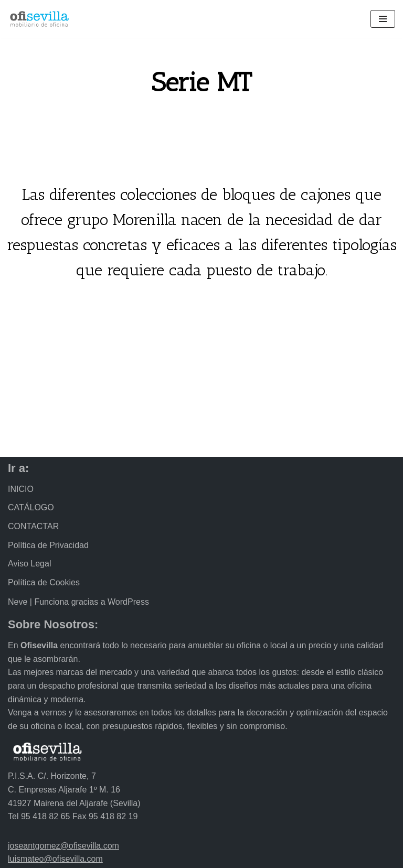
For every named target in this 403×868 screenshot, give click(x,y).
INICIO (21, 489)
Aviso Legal (29, 564)
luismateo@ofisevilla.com (55, 859)
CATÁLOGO (31, 507)
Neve (18, 602)
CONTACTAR (33, 526)
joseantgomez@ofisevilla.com (63, 846)
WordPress (128, 602)
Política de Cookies (44, 582)
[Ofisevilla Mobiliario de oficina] (39, 19)
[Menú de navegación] (383, 19)
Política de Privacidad (48, 545)
